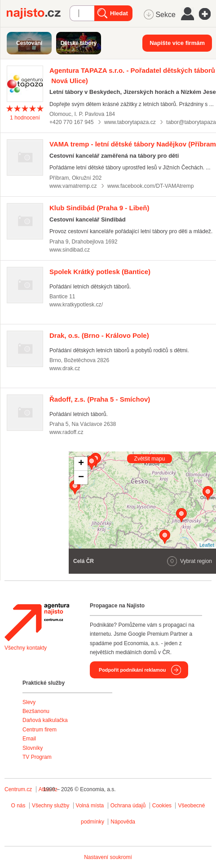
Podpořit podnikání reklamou (132, 670)
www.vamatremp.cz (73, 186)
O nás (18, 806)
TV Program (37, 757)
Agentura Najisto (37, 622)
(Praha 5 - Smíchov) (100, 399)
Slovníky (33, 748)
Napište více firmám (177, 43)
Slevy (29, 702)
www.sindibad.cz (70, 250)
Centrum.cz (18, 789)
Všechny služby (51, 806)
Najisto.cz (38, 13)
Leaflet (207, 545)
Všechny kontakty (26, 648)
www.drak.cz (65, 368)
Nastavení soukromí (108, 857)
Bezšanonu (36, 711)
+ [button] (81, 464)
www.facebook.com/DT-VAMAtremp (151, 186)
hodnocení (25, 118)
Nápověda (123, 822)
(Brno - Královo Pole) (99, 335)
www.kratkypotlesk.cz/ (76, 305)
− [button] (81, 478)
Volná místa (90, 806)
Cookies (162, 806)
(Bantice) (100, 272)
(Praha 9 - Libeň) (99, 208)
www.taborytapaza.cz (130, 122)
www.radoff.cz (66, 432)
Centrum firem (40, 730)
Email (29, 739)
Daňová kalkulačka (45, 720)
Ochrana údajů (128, 806)
